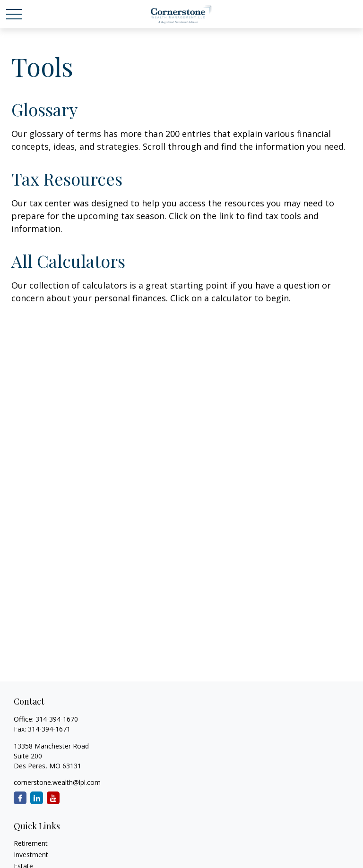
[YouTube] (53, 798)
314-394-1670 (57, 719)
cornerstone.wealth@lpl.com (57, 782)
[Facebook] (20, 798)
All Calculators (68, 261)
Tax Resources (67, 179)
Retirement (31, 843)
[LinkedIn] (37, 798)
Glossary (44, 109)
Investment (31, 855)
